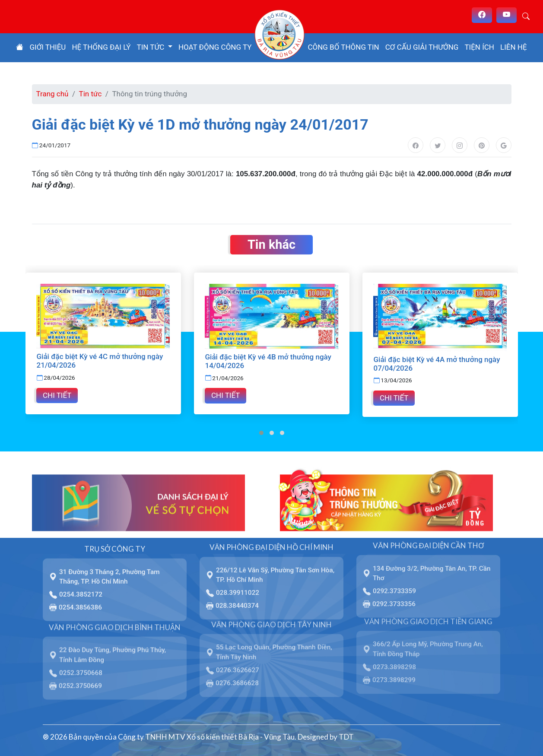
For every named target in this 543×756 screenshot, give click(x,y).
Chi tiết (57, 394)
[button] (261, 432)
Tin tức (90, 94)
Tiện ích (479, 47)
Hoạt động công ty (215, 47)
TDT (346, 735)
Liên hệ (514, 47)
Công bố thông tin (343, 47)
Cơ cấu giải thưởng (422, 47)
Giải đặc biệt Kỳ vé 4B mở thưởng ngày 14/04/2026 (268, 361)
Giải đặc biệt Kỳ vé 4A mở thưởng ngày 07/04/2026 (437, 364)
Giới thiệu (48, 47)
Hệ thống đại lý (101, 47)
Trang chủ (52, 94)
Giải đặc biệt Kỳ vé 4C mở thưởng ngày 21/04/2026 (100, 361)
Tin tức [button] (152, 47)
